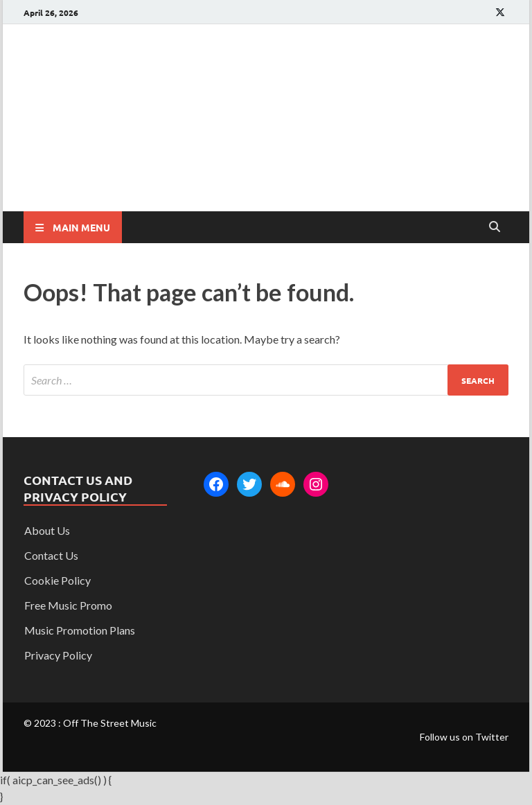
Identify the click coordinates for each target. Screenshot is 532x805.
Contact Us (51, 555)
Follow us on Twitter (464, 737)
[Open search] (495, 227)
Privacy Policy (58, 655)
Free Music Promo (68, 605)
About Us (47, 530)
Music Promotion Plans (80, 630)
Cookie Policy (57, 580)
